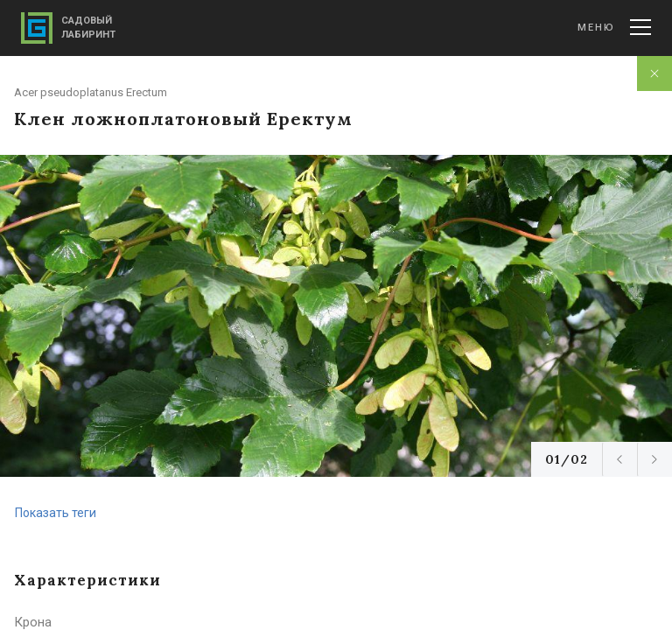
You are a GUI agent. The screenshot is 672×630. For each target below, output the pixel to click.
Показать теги (56, 513)
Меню (614, 27)
